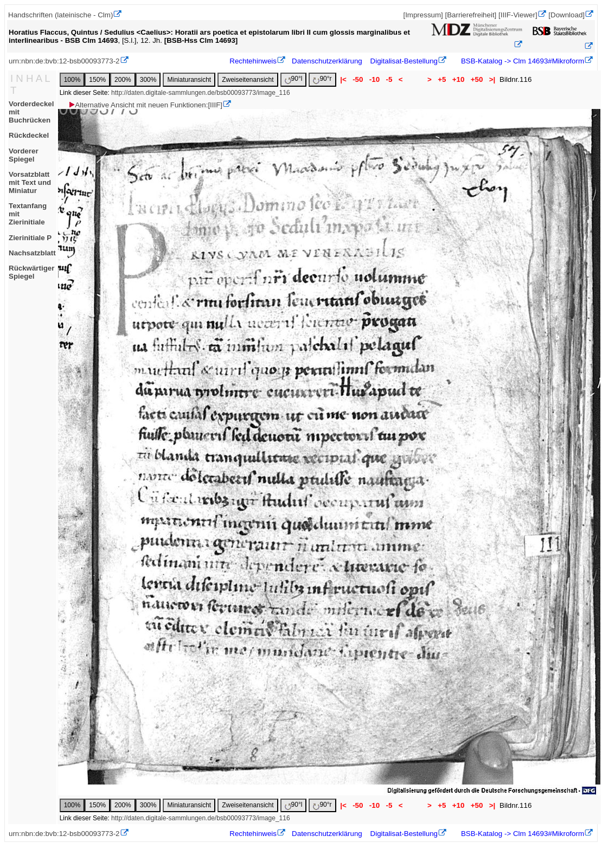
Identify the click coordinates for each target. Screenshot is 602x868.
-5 (389, 79)
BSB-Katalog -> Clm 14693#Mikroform (521, 61)
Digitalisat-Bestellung (404, 61)
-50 (358, 79)
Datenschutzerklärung (327, 61)
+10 (458, 79)
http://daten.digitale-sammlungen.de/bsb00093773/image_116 (201, 93)
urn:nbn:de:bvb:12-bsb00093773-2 (64, 61)
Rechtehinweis (253, 61)
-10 (374, 79)
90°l (294, 79)
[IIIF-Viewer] (518, 15)
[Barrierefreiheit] (470, 15)
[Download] (566, 15)
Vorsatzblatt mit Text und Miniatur (30, 182)
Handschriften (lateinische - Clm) (60, 15)
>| (492, 79)
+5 (442, 79)
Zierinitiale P (30, 238)
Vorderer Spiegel (24, 155)
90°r (322, 79)
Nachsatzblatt (32, 253)
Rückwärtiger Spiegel (31, 272)
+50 (477, 79)
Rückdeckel (29, 135)
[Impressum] (423, 15)
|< (344, 79)
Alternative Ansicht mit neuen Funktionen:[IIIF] (145, 105)
